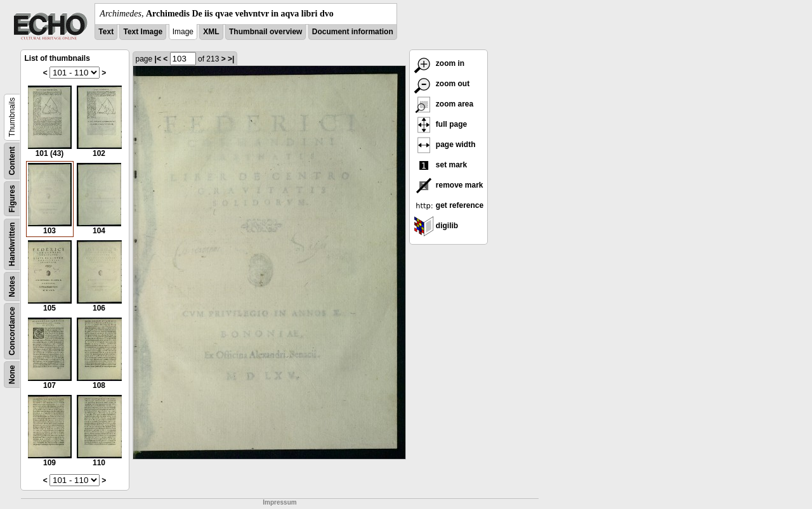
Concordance (12, 331)
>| (231, 59)
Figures (12, 199)
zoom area (444, 104)
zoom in (439, 63)
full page (441, 124)
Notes (12, 286)
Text (106, 32)
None (12, 375)
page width (445, 145)
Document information (353, 32)
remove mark (449, 185)
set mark (441, 165)
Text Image (143, 32)
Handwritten (12, 244)
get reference (449, 205)
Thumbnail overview (265, 32)
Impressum (279, 502)
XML (211, 32)
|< (158, 59)
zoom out (442, 84)
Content (12, 161)
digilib (436, 226)
